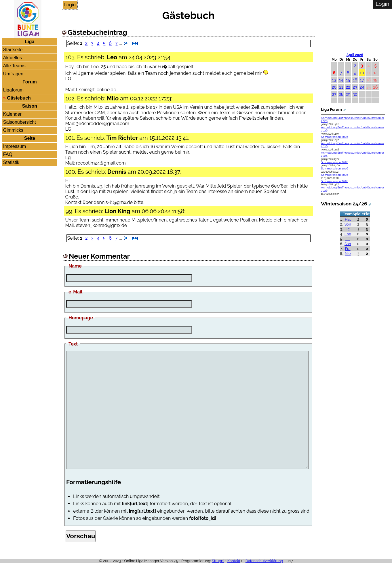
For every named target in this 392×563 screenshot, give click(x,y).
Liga (30, 42)
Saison (30, 106)
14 (341, 80)
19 (375, 80)
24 (362, 87)
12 (376, 73)
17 (362, 80)
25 (369, 87)
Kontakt (234, 561)
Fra (348, 249)
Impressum (15, 146)
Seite (30, 138)
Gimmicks (13, 130)
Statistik (11, 162)
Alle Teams (14, 66)
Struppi (218, 561)
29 (348, 94)
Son (348, 224)
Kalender (12, 114)
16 (355, 80)
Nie (348, 254)
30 (355, 94)
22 (348, 87)
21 (341, 87)
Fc (348, 229)
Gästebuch (19, 98)
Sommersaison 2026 (334, 137)
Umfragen (13, 74)
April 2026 (355, 55)
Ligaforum (13, 90)
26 (375, 87)
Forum (30, 82)
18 (369, 80)
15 (348, 80)
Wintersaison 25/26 (344, 204)
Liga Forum (331, 109)
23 (355, 87)
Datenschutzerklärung (264, 561)
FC (348, 239)
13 (334, 80)
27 (334, 94)
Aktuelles (13, 58)
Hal (348, 219)
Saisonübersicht (20, 122)
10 (362, 73)
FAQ (8, 154)
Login (70, 5)
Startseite (13, 50)
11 (369, 73)
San (348, 244)
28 (341, 94)
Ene (348, 234)
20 (334, 87)
